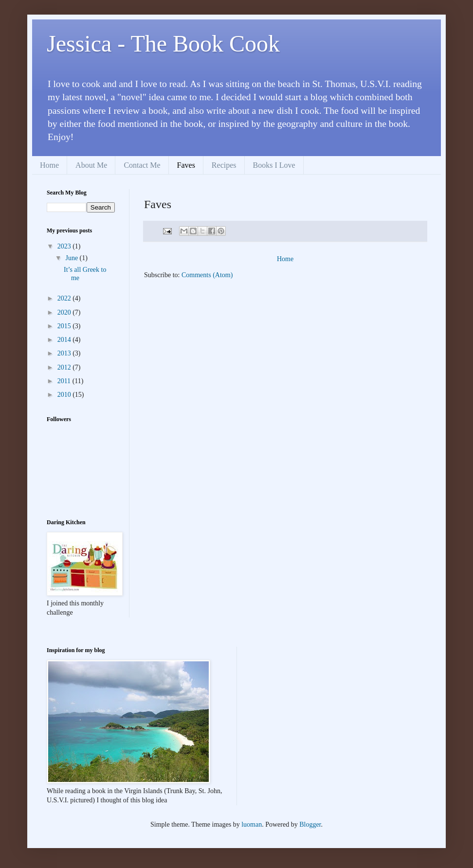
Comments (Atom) (207, 275)
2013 (65, 353)
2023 (65, 246)
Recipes (224, 165)
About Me (91, 165)
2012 (65, 367)
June (72, 258)
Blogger (310, 824)
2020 (65, 312)
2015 (65, 326)
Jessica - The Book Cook (163, 44)
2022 (65, 298)
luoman (252, 824)
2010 (65, 395)
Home (49, 165)
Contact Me (142, 165)
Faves (186, 165)
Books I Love (274, 165)
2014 (65, 340)
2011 (65, 381)
